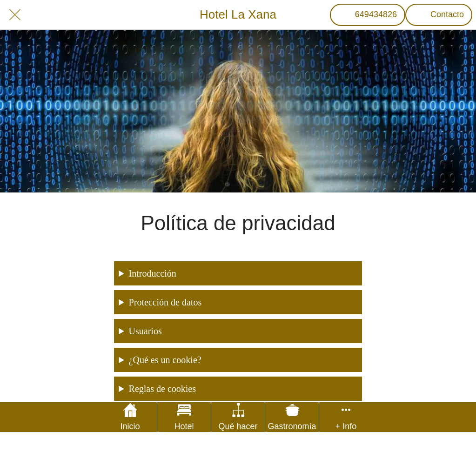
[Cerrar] (15, 15)
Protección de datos (165, 302)
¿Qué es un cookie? (165, 360)
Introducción (153, 273)
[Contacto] (439, 15)
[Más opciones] (346, 417)
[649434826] (368, 15)
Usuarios (145, 331)
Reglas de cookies (162, 389)
